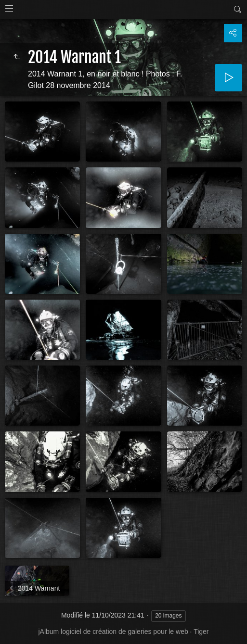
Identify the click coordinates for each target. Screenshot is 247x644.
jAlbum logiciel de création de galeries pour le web (113, 631)
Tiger (201, 631)
